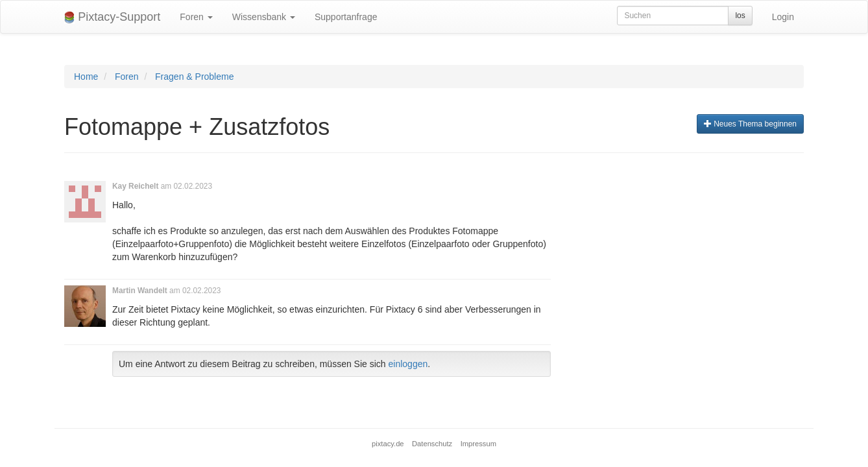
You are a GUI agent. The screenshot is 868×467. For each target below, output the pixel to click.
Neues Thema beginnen (750, 124)
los (740, 16)
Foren (196, 17)
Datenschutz (432, 444)
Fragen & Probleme (194, 77)
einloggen (408, 364)
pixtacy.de (388, 444)
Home (86, 77)
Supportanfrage (346, 17)
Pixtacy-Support (112, 17)
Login (783, 17)
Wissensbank (264, 17)
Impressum (478, 444)
